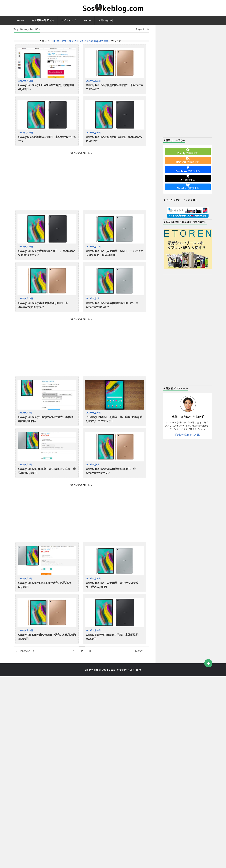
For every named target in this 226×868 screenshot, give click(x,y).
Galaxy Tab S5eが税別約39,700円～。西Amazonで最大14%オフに (47, 258)
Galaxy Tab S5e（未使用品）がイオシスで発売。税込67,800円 (112, 597)
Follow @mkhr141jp (188, 435)
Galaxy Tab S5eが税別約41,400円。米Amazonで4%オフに (114, 142)
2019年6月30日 (94, 135)
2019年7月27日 (26, 135)
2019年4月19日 (94, 644)
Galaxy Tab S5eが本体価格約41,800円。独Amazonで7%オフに (111, 481)
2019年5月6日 (93, 474)
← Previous (25, 666)
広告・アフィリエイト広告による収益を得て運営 (81, 41)
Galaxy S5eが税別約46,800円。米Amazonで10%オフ (47, 142)
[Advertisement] (81, 183)
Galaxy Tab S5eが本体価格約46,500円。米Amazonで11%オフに (43, 311)
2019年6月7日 (93, 304)
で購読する (188, 151)
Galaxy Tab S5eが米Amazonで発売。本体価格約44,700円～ (47, 651)
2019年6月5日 (26, 420)
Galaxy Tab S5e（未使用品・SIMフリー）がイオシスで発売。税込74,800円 (114, 258)
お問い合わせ (106, 20)
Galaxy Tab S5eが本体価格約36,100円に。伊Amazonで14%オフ (112, 311)
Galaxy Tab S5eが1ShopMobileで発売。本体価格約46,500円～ (46, 427)
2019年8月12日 (26, 81)
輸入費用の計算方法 (43, 20)
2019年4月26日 (94, 590)
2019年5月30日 (94, 420)
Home (21, 20)
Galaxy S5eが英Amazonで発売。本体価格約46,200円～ (112, 651)
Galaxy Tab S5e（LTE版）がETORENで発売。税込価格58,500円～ (47, 481)
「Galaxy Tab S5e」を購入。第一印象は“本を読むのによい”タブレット (114, 427)
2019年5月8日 (26, 474)
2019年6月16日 (26, 304)
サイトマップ (69, 20)
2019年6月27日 (26, 250)
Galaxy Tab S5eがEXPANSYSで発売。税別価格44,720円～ (46, 88)
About (87, 20)
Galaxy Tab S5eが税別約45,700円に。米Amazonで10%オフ (114, 88)
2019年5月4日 (26, 590)
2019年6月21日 (94, 250)
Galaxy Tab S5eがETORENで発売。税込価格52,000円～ (44, 597)
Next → (141, 666)
